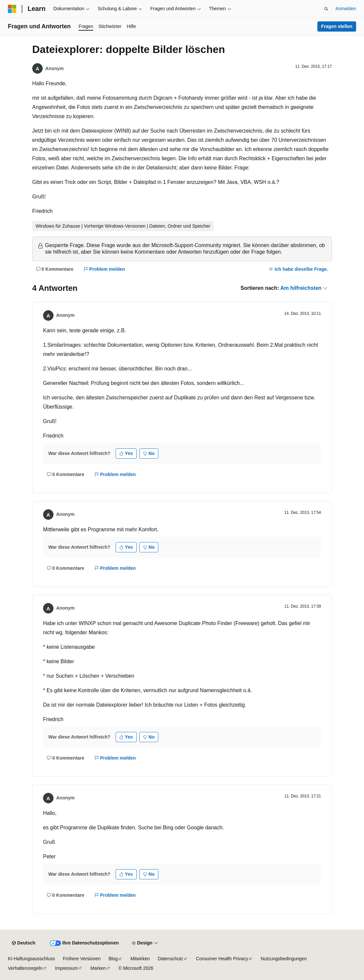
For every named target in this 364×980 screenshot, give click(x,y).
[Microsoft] (12, 9)
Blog (113, 959)
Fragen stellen (337, 26)
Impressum (67, 968)
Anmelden (346, 9)
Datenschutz (171, 959)
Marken (98, 968)
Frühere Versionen (82, 959)
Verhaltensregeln (25, 968)
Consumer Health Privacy (222, 959)
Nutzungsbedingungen (284, 959)
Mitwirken (140, 959)
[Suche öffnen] (326, 9)
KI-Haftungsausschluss (31, 959)
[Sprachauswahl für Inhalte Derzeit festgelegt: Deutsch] (23, 943)
